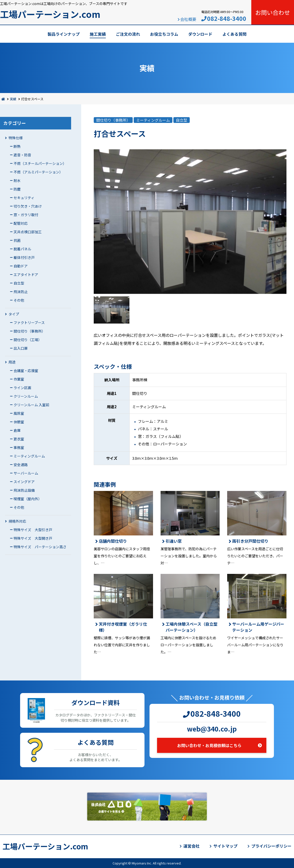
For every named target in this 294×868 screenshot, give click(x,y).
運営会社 (191, 846)
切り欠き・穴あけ (28, 206)
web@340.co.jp (212, 729)
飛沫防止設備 (24, 490)
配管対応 (21, 223)
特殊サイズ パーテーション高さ (40, 547)
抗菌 (17, 240)
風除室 (19, 413)
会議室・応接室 (26, 371)
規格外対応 (17, 521)
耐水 (17, 180)
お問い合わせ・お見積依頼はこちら (209, 745)
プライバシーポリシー (271, 846)
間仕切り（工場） (28, 340)
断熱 (17, 146)
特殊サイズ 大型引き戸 (33, 530)
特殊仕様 (16, 138)
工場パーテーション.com (50, 14)
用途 (12, 362)
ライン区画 (22, 388)
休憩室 (19, 422)
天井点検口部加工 (28, 232)
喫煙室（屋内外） (28, 499)
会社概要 (188, 19)
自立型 (19, 283)
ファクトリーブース (29, 323)
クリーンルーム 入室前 (31, 405)
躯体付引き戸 (24, 257)
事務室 (19, 447)
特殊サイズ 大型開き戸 (33, 538)
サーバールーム (26, 473)
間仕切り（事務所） (29, 331)
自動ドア (21, 266)
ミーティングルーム (29, 456)
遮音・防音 (22, 155)
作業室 (19, 379)
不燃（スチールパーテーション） (40, 163)
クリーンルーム (26, 396)
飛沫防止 (21, 292)
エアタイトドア (26, 275)
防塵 (17, 189)
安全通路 (21, 465)
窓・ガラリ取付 (26, 215)
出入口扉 (21, 348)
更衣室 (19, 439)
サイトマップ (225, 846)
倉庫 (17, 430)
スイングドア (24, 482)
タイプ (14, 314)
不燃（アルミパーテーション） (38, 172)
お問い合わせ (273, 12)
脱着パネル (22, 249)
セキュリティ (24, 198)
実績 (13, 99)
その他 (19, 300)
